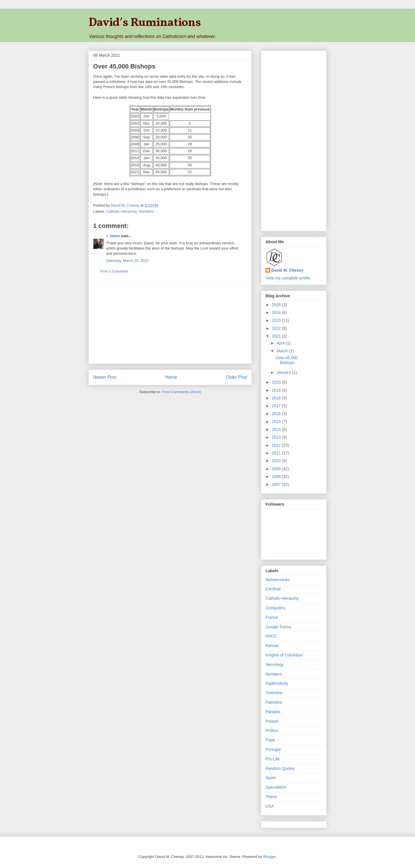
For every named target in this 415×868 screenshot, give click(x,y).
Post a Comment (114, 271)
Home (171, 377)
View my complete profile (288, 278)
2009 (277, 469)
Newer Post (105, 377)
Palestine (274, 702)
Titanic (271, 797)
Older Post (237, 377)
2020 (277, 382)
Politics (272, 730)
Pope (270, 740)
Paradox (273, 712)
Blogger (269, 857)
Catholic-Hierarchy (122, 211)
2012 (277, 445)
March (283, 351)
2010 (277, 461)
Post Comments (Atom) (181, 392)
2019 (277, 390)
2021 (277, 336)
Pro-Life (273, 759)
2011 (277, 453)
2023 (277, 320)
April (281, 343)
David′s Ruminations (145, 23)
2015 (277, 422)
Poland (272, 721)
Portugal (273, 749)
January (284, 372)
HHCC (271, 636)
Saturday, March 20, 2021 (127, 261)
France (272, 617)
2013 (277, 437)
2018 (277, 398)
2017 (277, 406)
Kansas (272, 646)
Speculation (276, 787)
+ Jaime (113, 236)
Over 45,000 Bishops (287, 360)
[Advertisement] (170, 323)
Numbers (146, 211)
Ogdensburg (277, 683)
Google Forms (278, 627)
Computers (275, 608)
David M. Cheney (287, 270)
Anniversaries (278, 580)
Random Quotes (280, 768)
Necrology (275, 665)
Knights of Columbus (284, 655)
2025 (277, 305)
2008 (277, 477)
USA (270, 806)
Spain (271, 778)
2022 (277, 328)
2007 (277, 484)
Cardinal (273, 589)
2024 (277, 313)
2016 (277, 414)
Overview (274, 693)
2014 (277, 429)
